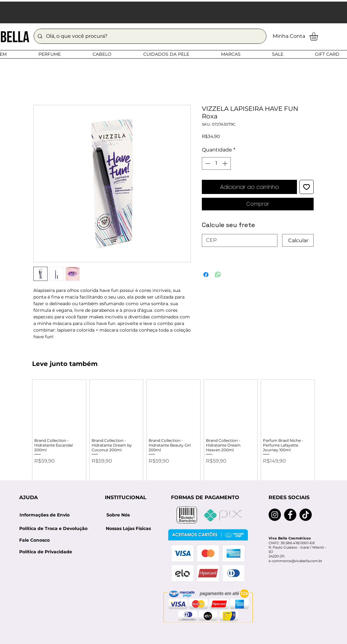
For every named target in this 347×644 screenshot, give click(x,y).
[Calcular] (298, 240)
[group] (173, 434)
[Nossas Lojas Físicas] (128, 529)
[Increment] (225, 163)
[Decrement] (207, 163)
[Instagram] (275, 515)
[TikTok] (306, 515)
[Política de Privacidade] (46, 552)
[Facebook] (290, 515)
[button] (319, 36)
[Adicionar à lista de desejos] (307, 187)
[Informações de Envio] (44, 515)
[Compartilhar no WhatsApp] (218, 275)
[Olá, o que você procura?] (149, 36)
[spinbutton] (216, 163)
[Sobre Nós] (118, 515)
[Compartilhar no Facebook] (206, 275)
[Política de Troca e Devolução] (55, 529)
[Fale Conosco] (34, 540)
